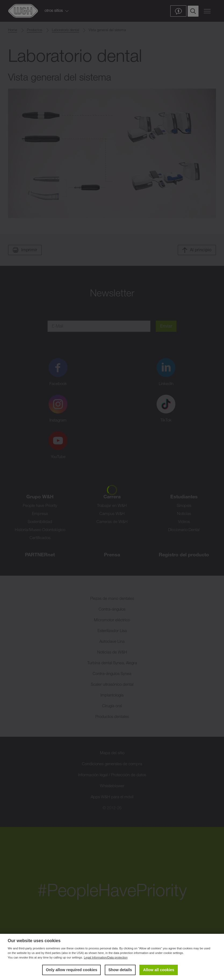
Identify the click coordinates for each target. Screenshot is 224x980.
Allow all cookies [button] (159, 970)
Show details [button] (120, 970)
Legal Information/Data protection (106, 957)
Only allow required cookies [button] (72, 970)
